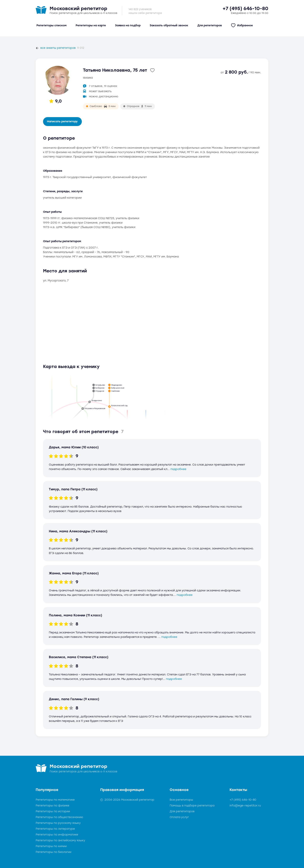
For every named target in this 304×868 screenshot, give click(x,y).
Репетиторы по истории (53, 811)
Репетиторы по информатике (57, 835)
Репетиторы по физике (52, 806)
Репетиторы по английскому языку (60, 840)
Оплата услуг (179, 817)
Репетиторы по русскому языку (58, 823)
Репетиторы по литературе (55, 829)
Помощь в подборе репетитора (192, 806)
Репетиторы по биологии (54, 852)
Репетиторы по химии (51, 846)
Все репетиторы (181, 800)
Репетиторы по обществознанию (59, 817)
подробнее (178, 469)
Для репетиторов (182, 811)
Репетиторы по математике (55, 800)
